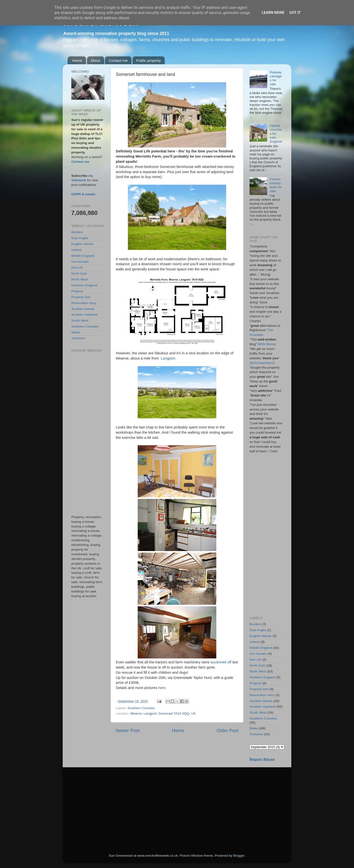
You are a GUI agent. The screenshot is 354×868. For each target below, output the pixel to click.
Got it (295, 13)
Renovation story (84, 303)
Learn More (273, 13)
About (96, 60)
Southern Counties (141, 708)
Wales (76, 332)
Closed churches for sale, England (276, 134)
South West (80, 320)
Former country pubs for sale (276, 185)
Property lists (81, 297)
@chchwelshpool (262, 363)
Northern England (84, 285)
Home (77, 60)
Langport (168, 358)
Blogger (239, 856)
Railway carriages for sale (276, 78)
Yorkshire (78, 338)
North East (79, 273)
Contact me (118, 60)
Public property (148, 60)
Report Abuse (262, 760)
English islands (82, 244)
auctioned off (221, 662)
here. (162, 688)
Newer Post (128, 730)
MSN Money (267, 344)
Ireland (76, 250)
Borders (77, 232)
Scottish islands (83, 309)
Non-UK (77, 268)
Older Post (228, 730)
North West (80, 279)
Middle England (83, 256)
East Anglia (80, 238)
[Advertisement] (88, 434)
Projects (77, 291)
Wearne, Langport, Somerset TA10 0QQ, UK (163, 713)
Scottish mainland (84, 315)
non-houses (80, 262)
